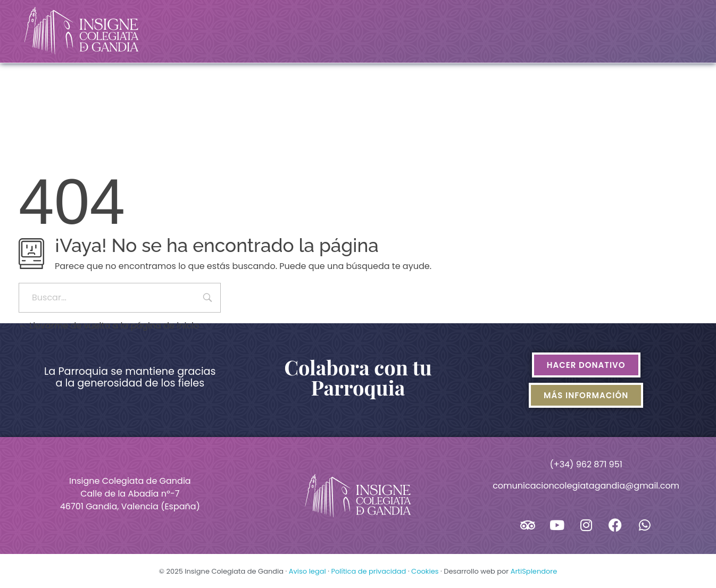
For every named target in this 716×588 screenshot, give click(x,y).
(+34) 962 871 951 (586, 464)
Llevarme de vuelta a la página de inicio (109, 326)
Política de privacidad (368, 571)
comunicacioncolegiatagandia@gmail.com (586, 486)
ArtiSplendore (534, 571)
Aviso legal (307, 571)
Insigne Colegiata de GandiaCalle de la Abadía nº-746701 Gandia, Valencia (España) (130, 494)
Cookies (425, 571)
